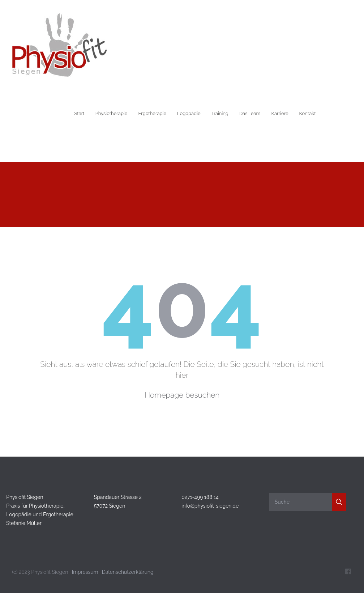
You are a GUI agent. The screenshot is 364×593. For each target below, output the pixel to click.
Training (220, 113)
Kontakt (308, 113)
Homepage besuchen (182, 395)
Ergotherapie (152, 113)
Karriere (280, 113)
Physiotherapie (112, 113)
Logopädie (189, 113)
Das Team (250, 113)
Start (80, 113)
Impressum (85, 571)
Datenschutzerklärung (128, 571)
